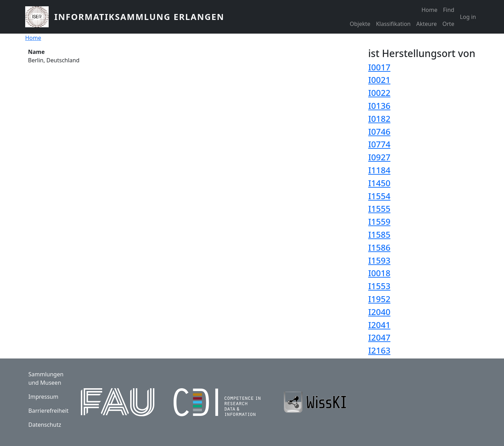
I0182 (379, 119)
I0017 (379, 67)
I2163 (379, 350)
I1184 (379, 170)
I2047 (379, 337)
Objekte (360, 24)
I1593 (379, 260)
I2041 (379, 325)
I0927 (379, 157)
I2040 (379, 312)
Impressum (43, 397)
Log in (468, 17)
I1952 (379, 299)
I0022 (379, 93)
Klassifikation (393, 24)
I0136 (379, 106)
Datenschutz (45, 425)
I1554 (379, 196)
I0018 (379, 273)
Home (429, 10)
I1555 (379, 208)
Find (449, 10)
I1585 (379, 234)
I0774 (379, 144)
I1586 (379, 247)
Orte (448, 24)
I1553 (379, 286)
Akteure (426, 24)
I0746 (379, 131)
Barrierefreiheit (48, 411)
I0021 (379, 80)
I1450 (379, 183)
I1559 (379, 221)
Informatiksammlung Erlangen (139, 17)
